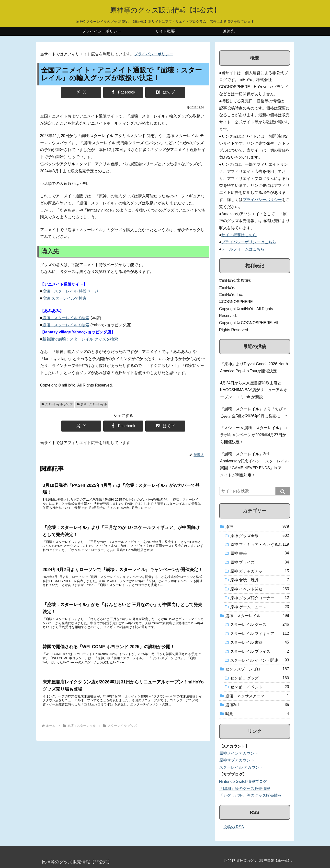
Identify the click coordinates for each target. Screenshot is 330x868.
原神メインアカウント (239, 753)
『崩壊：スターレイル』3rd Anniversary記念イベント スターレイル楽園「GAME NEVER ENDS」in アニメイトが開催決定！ (255, 464)
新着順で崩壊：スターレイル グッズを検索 (80, 339)
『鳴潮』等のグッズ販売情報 (245, 789)
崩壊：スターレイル (92, 404)
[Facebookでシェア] (123, 92)
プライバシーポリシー (154, 54)
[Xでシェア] (81, 92)
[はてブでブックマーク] (165, 92)
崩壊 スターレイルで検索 (64, 298)
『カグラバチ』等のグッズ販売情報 (250, 795)
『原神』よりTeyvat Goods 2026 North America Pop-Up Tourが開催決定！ (254, 367)
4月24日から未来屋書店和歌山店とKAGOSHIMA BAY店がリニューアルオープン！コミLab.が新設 (254, 390)
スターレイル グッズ (57, 404)
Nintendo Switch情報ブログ (243, 781)
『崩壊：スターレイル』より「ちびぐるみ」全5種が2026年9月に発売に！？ (254, 412)
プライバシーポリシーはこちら (249, 242)
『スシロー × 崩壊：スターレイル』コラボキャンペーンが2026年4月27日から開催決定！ (254, 435)
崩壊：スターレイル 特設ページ (70, 291)
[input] (255, 491)
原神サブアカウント (237, 760)
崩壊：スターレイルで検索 (66, 318)
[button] (283, 491)
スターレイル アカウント (241, 767)
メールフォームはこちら (243, 249)
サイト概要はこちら (239, 235)
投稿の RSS (233, 827)
